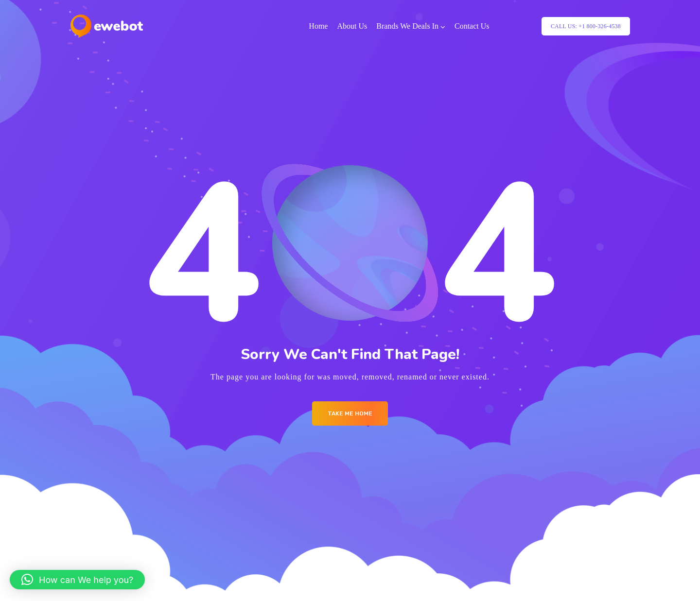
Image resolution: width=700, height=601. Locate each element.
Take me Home (350, 413)
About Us (352, 26)
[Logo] (107, 26)
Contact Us (472, 26)
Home (318, 26)
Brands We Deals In (407, 26)
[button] (77, 580)
